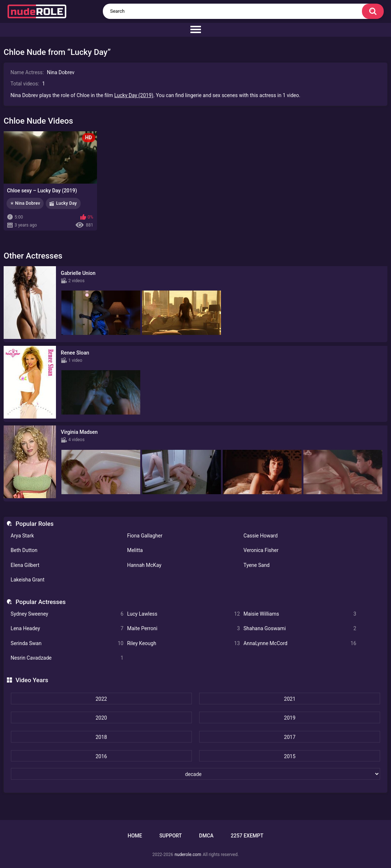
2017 (290, 737)
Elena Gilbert (25, 565)
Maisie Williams (300, 614)
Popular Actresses (41, 602)
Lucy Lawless (184, 614)
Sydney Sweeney (67, 614)
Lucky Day (66, 203)
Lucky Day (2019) (134, 95)
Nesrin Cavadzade (67, 658)
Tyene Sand (257, 565)
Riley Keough (184, 643)
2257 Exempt (247, 836)
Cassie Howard (261, 536)
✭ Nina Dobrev (25, 203)
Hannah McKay (144, 565)
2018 (101, 737)
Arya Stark (22, 536)
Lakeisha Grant (27, 580)
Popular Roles (35, 524)
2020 (101, 718)
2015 (290, 756)
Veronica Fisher (261, 550)
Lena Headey (67, 629)
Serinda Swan (67, 643)
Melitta (135, 550)
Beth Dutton (24, 550)
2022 (101, 699)
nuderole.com (188, 855)
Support (170, 836)
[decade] (196, 774)
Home (135, 836)
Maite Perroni (184, 629)
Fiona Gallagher (145, 536)
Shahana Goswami (300, 629)
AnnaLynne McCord (300, 643)
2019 (290, 718)
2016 (101, 756)
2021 (290, 699)
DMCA (206, 836)
